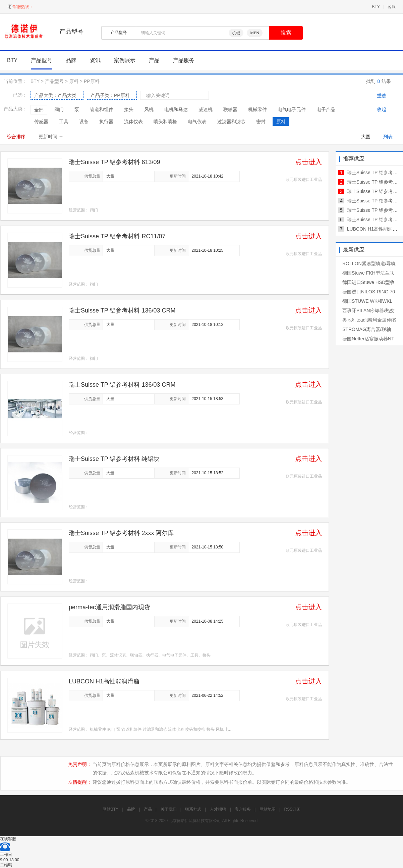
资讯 (95, 60)
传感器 (41, 122)
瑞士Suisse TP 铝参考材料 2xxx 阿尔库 (121, 533)
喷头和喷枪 (165, 122)
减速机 (206, 109)
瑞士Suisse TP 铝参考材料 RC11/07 (117, 236)
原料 (74, 81)
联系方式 (193, 809)
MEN (255, 33)
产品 (154, 60)
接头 (129, 109)
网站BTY (110, 809)
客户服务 (243, 809)
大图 (366, 137)
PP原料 (92, 81)
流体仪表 (133, 122)
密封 (261, 122)
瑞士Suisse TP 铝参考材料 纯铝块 (114, 459)
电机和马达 (176, 109)
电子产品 (326, 109)
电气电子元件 (292, 109)
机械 (236, 33)
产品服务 (184, 60)
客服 (392, 7)
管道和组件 (102, 109)
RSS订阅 (293, 809)
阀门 (59, 109)
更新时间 (51, 137)
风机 (149, 109)
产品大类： (55, 95)
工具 (64, 122)
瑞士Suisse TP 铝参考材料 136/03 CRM (122, 310)
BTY (376, 7)
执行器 (106, 122)
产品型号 (42, 60)
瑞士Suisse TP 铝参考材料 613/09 (114, 162)
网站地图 (268, 809)
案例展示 (125, 60)
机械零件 (257, 109)
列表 (388, 137)
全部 (39, 110)
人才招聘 (218, 809)
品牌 (71, 60)
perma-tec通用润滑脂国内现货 (109, 607)
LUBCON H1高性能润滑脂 (104, 681)
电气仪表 (197, 122)
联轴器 (230, 109)
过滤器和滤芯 (231, 122)
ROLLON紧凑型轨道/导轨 (369, 263)
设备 (84, 122)
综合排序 (16, 137)
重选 (382, 96)
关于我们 (169, 809)
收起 (382, 109)
